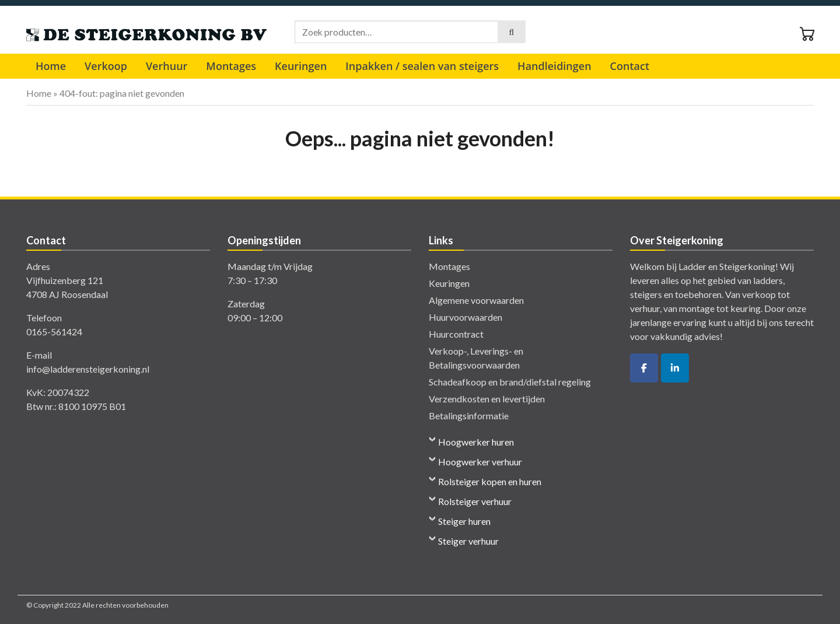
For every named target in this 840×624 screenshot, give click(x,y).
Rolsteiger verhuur (475, 501)
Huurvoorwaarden (466, 317)
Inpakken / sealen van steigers (422, 66)
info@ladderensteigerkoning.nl (88, 369)
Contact (630, 66)
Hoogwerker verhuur (480, 462)
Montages (231, 66)
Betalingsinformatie (469, 416)
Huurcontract (456, 334)
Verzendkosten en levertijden (487, 399)
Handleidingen (554, 66)
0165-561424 (54, 332)
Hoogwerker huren (476, 442)
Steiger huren (464, 521)
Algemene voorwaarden (476, 300)
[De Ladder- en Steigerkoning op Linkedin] (675, 368)
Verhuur (167, 66)
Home (51, 66)
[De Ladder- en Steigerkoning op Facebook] (644, 368)
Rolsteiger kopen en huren (490, 481)
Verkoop (106, 66)
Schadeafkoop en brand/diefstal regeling (510, 382)
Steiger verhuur (468, 541)
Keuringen (301, 66)
